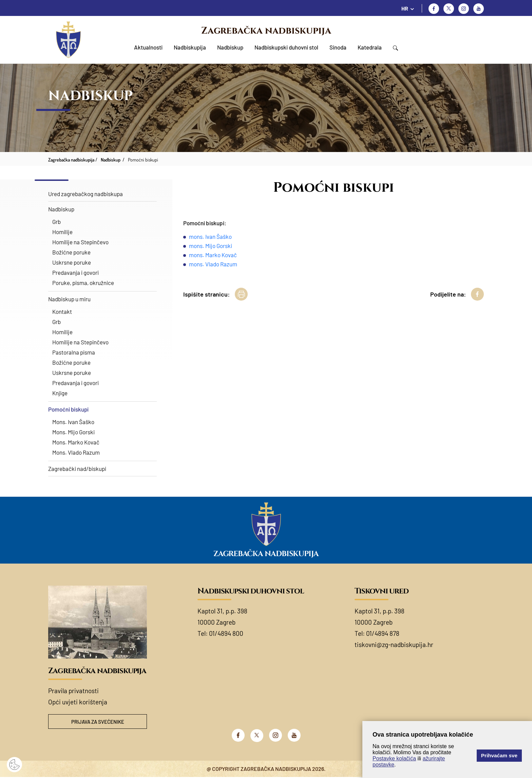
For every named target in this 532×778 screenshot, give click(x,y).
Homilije (62, 232)
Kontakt (62, 311)
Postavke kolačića (394, 758)
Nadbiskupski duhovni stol (286, 47)
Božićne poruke (71, 252)
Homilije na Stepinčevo (80, 242)
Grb (56, 222)
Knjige (60, 393)
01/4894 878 (383, 633)
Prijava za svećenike (98, 722)
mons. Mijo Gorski (211, 246)
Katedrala (370, 47)
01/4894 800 (226, 633)
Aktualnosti (148, 47)
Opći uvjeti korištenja (78, 702)
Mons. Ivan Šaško (73, 422)
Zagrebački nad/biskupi (77, 469)
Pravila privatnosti (73, 691)
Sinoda (338, 47)
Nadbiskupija (190, 47)
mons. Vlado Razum (213, 264)
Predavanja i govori (75, 272)
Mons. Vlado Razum (76, 452)
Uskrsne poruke (72, 262)
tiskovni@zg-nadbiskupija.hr (394, 644)
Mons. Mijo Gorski (73, 432)
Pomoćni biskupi (68, 409)
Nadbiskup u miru (69, 299)
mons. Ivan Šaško (210, 236)
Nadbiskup (230, 47)
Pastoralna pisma (74, 352)
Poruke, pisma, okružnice (83, 283)
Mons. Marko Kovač (76, 442)
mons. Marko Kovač (213, 255)
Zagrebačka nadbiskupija (266, 31)
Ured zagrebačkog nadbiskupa (85, 194)
